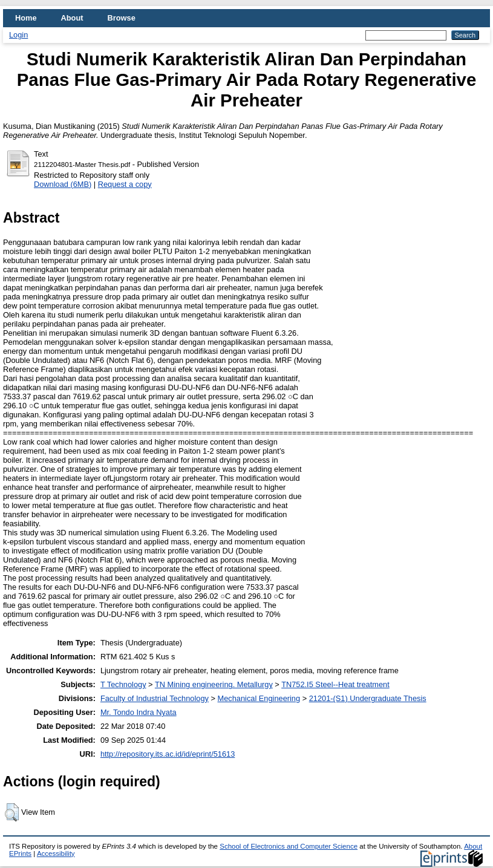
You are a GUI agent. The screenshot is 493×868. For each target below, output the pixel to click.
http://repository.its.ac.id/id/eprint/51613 (168, 754)
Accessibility (56, 853)
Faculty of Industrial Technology (155, 698)
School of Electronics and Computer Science (289, 846)
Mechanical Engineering (259, 698)
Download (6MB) (63, 184)
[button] (12, 812)
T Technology (123, 684)
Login (18, 35)
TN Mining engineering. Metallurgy (214, 684)
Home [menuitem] (26, 18)
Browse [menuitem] (122, 18)
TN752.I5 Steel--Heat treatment (335, 684)
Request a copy (125, 184)
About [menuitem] (72, 18)
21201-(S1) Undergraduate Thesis (368, 698)
